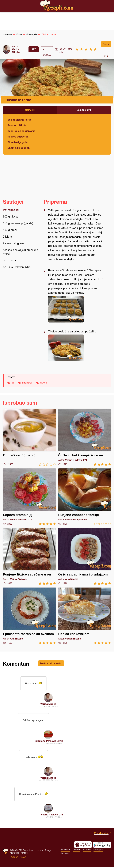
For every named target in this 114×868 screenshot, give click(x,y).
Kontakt (24, 854)
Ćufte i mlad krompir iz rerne (85, 437)
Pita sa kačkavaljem (85, 616)
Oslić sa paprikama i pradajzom (85, 556)
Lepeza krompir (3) (29, 497)
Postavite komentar (51, 663)
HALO (23, 858)
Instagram (98, 851)
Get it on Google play (102, 846)
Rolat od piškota (17, 125)
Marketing (14, 854)
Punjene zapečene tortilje (85, 497)
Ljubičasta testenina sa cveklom (29, 616)
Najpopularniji (84, 110)
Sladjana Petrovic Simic (49, 741)
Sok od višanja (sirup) (20, 120)
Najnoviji (30, 110)
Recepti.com (57, 6)
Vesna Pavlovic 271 (52, 816)
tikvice (43, 383)
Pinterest (65, 854)
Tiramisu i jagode (17, 142)
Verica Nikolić (16, 51)
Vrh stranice (101, 834)
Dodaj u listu (106, 45)
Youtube (87, 851)
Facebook (65, 851)
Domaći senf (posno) (29, 437)
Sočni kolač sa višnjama (21, 131)
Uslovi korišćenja (43, 851)
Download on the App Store (83, 846)
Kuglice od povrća (18, 137)
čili (13, 383)
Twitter (77, 851)
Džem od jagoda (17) (19, 148)
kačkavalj (27, 383)
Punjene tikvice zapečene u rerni (29, 556)
